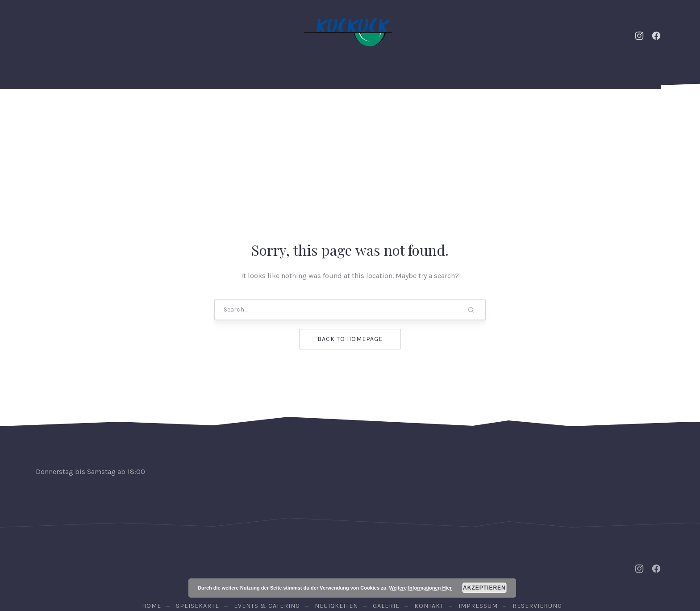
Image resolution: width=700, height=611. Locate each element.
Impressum (478, 536)
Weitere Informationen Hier (420, 588)
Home (78, 111)
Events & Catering (157, 111)
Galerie (458, 111)
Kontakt (523, 111)
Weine (397, 111)
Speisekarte (328, 111)
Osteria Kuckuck (348, 564)
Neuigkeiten (248, 111)
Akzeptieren (484, 588)
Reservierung (621, 111)
